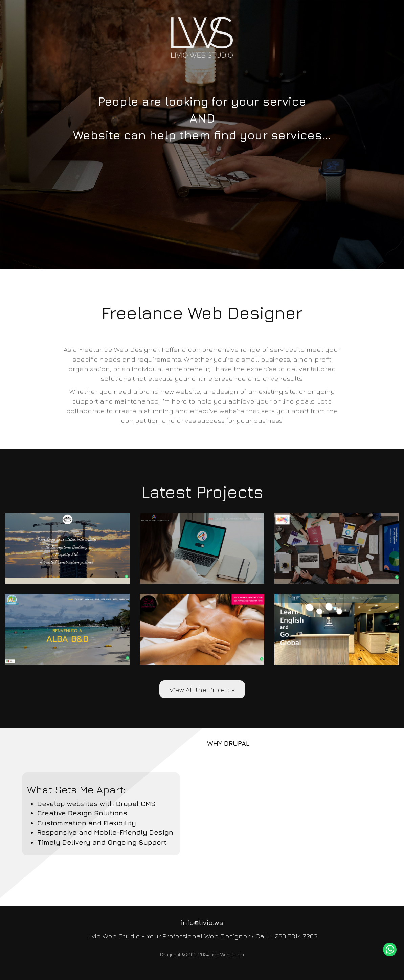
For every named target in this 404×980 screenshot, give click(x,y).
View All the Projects (202, 689)
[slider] (202, 135)
